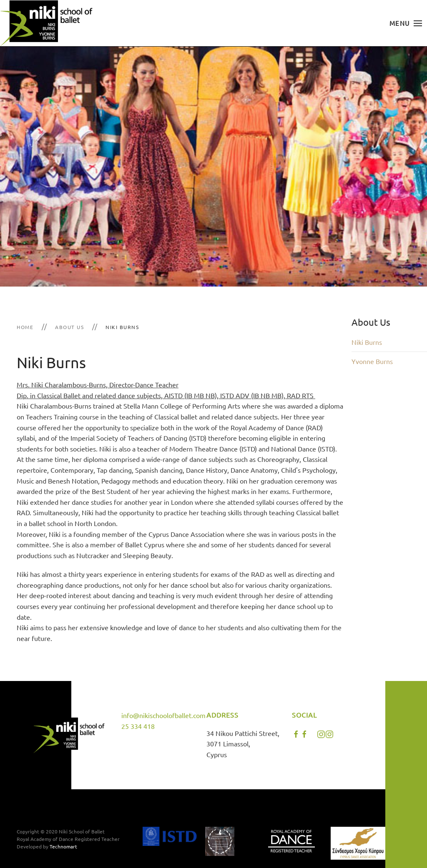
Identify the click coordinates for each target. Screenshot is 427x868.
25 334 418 (138, 726)
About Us (69, 327)
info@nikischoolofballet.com (163, 715)
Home (25, 327)
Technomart (63, 846)
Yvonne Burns (372, 361)
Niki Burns (367, 342)
